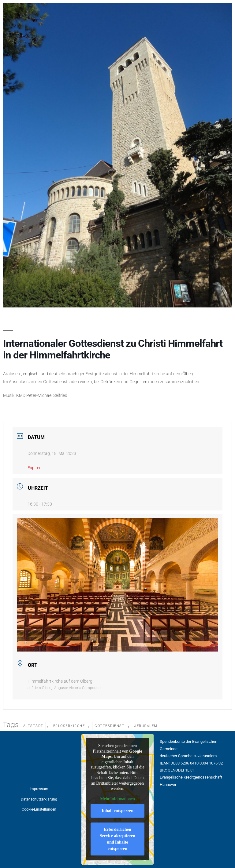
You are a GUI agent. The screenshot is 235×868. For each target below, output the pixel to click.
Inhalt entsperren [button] (117, 811)
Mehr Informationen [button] (117, 799)
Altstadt (33, 726)
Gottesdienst (110, 726)
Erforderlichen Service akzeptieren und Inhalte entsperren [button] (117, 839)
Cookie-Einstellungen (39, 809)
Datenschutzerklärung (39, 799)
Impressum (39, 789)
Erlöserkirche (69, 726)
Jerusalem (146, 726)
